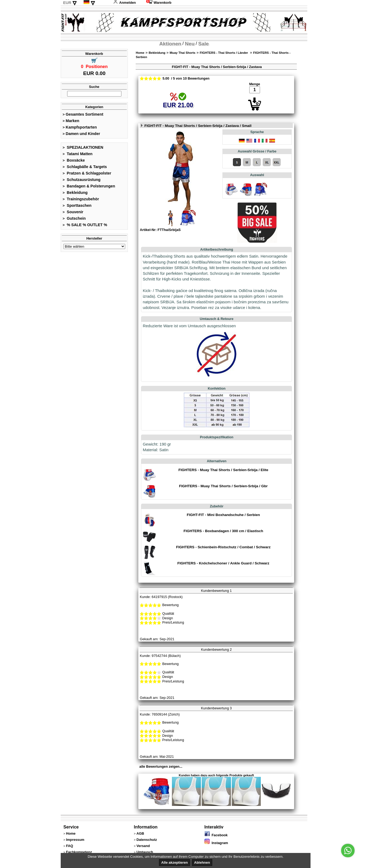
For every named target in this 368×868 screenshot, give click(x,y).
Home (140, 53)
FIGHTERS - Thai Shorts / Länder (224, 53)
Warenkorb (159, 3)
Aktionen (170, 44)
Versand (143, 846)
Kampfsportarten (80, 127)
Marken (71, 121)
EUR (67, 3)
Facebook (216, 835)
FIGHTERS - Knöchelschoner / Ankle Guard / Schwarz (223, 563)
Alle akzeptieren (174, 862)
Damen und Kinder (81, 134)
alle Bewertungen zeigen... (161, 766)
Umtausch (145, 852)
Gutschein (74, 218)
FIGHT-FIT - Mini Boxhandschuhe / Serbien (223, 515)
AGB (140, 833)
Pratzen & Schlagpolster (87, 173)
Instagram (216, 843)
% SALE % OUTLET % (85, 225)
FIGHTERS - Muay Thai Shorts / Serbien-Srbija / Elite (223, 470)
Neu (190, 44)
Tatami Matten (77, 154)
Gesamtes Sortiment (83, 114)
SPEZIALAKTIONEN (83, 147)
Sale (203, 44)
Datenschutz (147, 840)
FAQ (70, 846)
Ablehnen (202, 862)
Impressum (75, 840)
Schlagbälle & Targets (85, 167)
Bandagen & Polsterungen (89, 186)
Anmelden (125, 3)
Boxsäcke (74, 160)
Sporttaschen (77, 205)
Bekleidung (75, 193)
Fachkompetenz (79, 852)
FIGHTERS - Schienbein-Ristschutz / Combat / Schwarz (223, 547)
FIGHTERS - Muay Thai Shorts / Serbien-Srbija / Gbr (223, 486)
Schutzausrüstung (82, 180)
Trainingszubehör (81, 199)
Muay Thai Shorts (183, 53)
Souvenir (73, 212)
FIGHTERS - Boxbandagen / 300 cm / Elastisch (223, 531)
